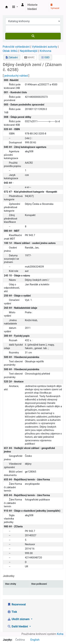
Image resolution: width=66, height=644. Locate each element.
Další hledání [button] (18, 626)
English (35, 640)
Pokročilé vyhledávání (16, 47)
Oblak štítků (10, 51)
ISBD (45, 57)
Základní (12, 57)
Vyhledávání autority (44, 47)
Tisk (12, 612)
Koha (60, 634)
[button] (15, 7)
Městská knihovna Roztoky (7, 7)
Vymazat (55, 7)
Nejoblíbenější (29, 51)
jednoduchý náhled (16, 76)
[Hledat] (33, 36)
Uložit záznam (19, 619)
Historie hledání (32, 7)
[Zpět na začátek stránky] (55, 633)
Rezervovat (17, 604)
